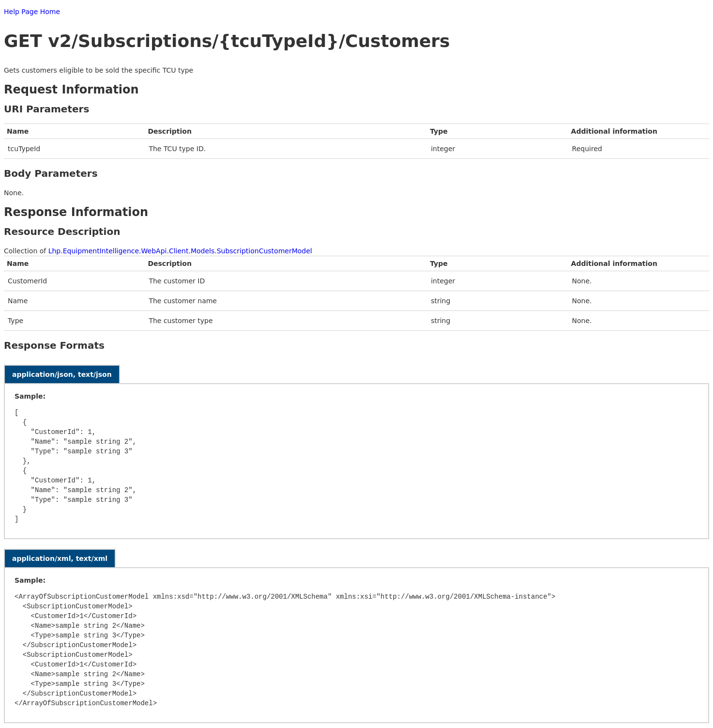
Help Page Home (32, 12)
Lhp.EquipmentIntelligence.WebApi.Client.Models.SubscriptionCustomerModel (180, 251)
